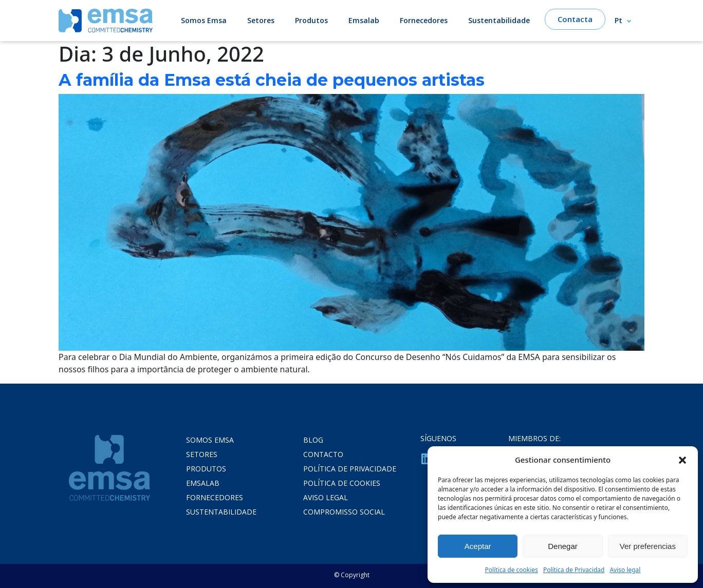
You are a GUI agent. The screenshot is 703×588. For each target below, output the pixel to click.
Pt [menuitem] (618, 21)
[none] (627, 20)
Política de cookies (512, 570)
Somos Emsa (204, 20)
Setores (261, 20)
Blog (313, 440)
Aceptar (478, 546)
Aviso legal (625, 570)
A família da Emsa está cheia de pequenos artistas (272, 80)
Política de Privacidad (574, 570)
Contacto (323, 454)
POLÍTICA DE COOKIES (342, 483)
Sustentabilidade (499, 20)
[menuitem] (627, 20)
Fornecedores (424, 20)
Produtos (311, 20)
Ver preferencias (648, 546)
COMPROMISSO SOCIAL (344, 512)
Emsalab (364, 20)
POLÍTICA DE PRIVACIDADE (350, 469)
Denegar (563, 546)
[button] (682, 460)
